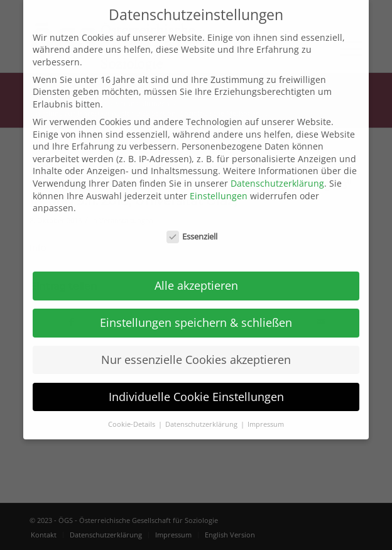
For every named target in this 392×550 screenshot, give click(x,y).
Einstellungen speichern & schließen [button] (196, 307)
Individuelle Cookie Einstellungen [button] (196, 382)
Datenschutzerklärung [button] (202, 409)
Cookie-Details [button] (133, 409)
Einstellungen (219, 181)
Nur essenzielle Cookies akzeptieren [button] (196, 344)
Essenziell (192, 222)
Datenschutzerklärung (277, 168)
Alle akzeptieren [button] (196, 270)
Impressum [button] (266, 409)
